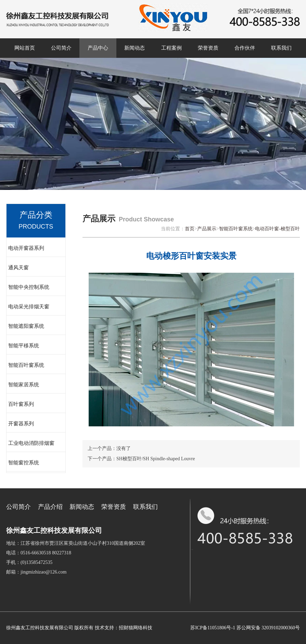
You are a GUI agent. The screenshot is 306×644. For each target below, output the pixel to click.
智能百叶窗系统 (26, 365)
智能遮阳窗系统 (26, 326)
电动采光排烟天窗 (29, 307)
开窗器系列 (21, 424)
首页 (190, 229)
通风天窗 (18, 268)
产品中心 (98, 48)
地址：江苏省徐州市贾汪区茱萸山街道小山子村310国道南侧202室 (76, 543)
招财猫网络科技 (136, 628)
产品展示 (207, 229)
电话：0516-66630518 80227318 (39, 553)
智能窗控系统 (24, 463)
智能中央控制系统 (29, 287)
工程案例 (171, 48)
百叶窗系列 (21, 404)
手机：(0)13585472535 (29, 562)
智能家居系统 (24, 385)
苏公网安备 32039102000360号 (268, 628)
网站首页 (25, 48)
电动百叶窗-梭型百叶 (277, 229)
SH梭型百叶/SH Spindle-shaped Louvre (156, 459)
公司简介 (61, 48)
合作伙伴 (245, 48)
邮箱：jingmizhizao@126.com (36, 572)
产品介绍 (50, 507)
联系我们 (281, 48)
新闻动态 (135, 48)
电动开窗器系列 (26, 248)
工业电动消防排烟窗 (31, 443)
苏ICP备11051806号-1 (213, 628)
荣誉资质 (208, 48)
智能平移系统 (24, 346)
